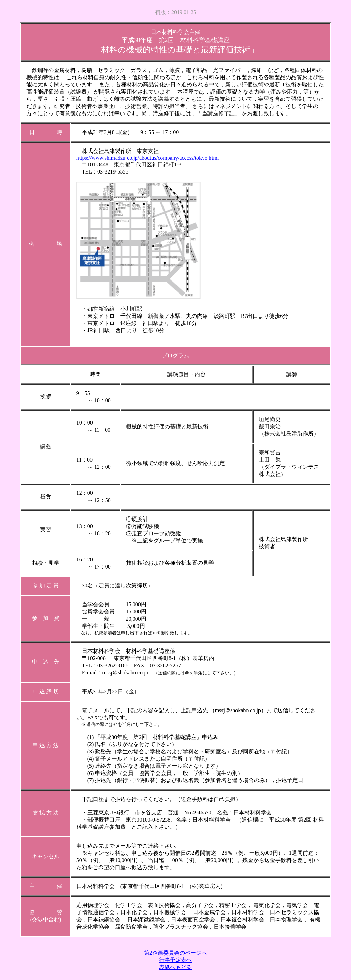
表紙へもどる (175, 967)
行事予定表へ (175, 960)
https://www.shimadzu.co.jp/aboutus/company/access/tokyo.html (148, 158)
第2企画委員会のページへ (175, 953)
